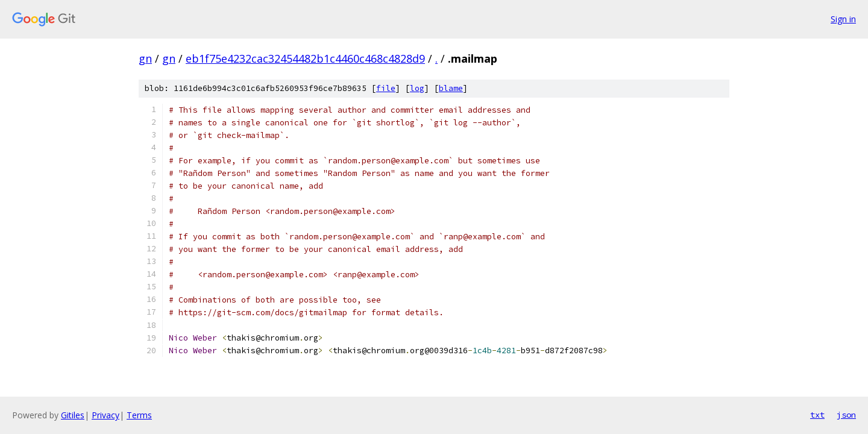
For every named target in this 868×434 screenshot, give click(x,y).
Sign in (843, 19)
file (386, 88)
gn (145, 58)
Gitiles (73, 415)
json (846, 415)
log (417, 88)
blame (451, 88)
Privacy (105, 415)
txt (817, 415)
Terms (139, 415)
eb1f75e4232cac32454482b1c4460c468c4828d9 (305, 58)
